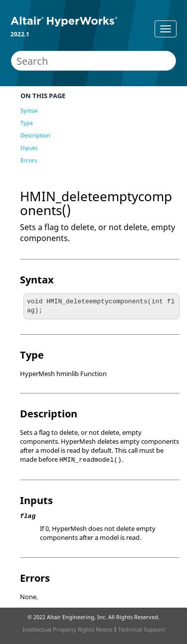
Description (35, 135)
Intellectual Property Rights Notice (67, 629)
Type (27, 123)
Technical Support (142, 629)
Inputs (29, 148)
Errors (29, 160)
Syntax (29, 110)
